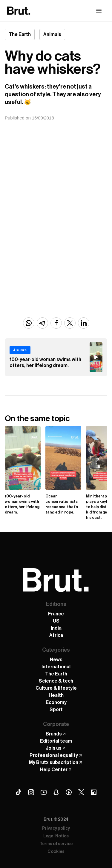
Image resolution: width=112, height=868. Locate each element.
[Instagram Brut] (31, 792)
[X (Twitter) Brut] (81, 792)
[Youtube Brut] (44, 792)
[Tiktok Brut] (19, 792)
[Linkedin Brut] (94, 792)
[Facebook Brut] (69, 792)
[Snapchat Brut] (56, 792)
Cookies (56, 852)
